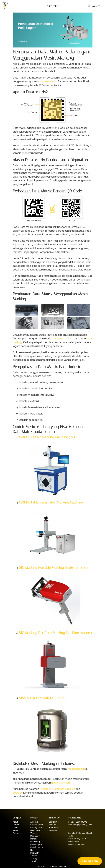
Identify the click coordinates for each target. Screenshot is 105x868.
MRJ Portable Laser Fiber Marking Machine (51, 502)
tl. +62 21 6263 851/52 (77, 822)
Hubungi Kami (90, 861)
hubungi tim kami (61, 783)
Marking (34, 839)
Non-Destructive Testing (35, 853)
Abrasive (34, 822)
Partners (16, 833)
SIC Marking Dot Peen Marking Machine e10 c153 (55, 633)
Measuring (35, 842)
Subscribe (52, 6)
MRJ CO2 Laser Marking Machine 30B (47, 437)
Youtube (18, 793)
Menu (97, 6)
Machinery (35, 836)
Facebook (45, 789)
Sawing (34, 859)
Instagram (54, 830)
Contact (16, 828)
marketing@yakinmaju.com (80, 825)
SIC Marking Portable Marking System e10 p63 (53, 568)
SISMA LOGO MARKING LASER (42, 698)
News (15, 830)
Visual (33, 861)
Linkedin (70, 789)
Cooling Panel (37, 825)
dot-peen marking (63, 339)
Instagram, (59, 789)
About (15, 822)
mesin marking (48, 81)
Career (16, 825)
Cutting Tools (36, 828)
